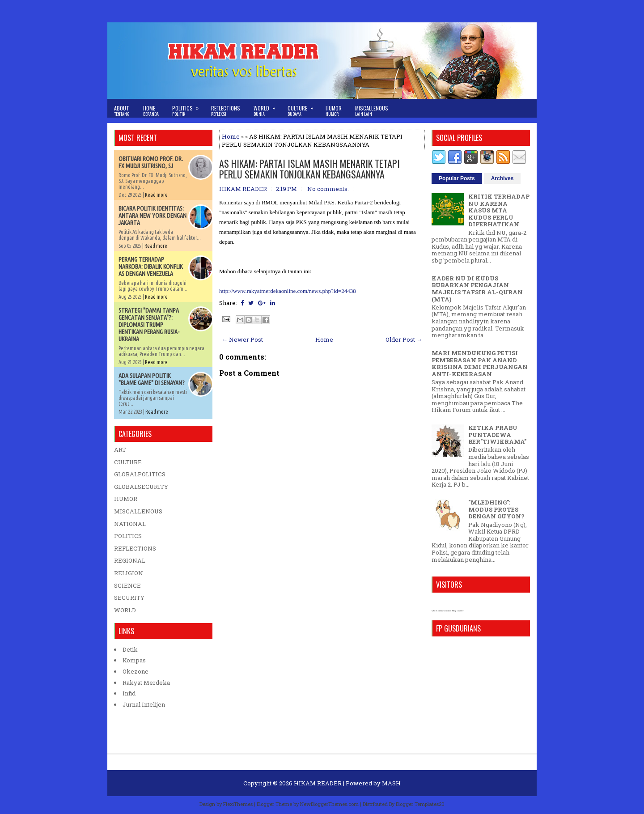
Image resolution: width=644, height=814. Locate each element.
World (267, 108)
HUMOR (126, 499)
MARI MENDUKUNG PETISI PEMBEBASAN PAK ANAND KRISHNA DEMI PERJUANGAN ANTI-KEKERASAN (480, 363)
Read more (156, 195)
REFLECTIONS (135, 548)
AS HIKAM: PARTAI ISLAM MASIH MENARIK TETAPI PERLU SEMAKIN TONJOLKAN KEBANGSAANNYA (309, 169)
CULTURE (128, 462)
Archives (502, 178)
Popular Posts (457, 178)
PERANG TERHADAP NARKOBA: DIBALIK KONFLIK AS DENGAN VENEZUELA (151, 267)
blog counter (458, 611)
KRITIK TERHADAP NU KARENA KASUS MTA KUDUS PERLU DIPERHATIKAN (499, 210)
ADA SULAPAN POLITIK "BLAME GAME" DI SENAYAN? (152, 379)
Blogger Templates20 (420, 804)
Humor (334, 111)
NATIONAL (130, 524)
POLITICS (128, 536)
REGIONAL (130, 560)
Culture (303, 108)
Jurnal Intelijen (144, 704)
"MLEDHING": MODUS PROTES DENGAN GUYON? (496, 509)
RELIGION (129, 573)
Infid (129, 693)
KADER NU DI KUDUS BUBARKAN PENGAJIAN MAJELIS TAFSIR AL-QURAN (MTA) (477, 289)
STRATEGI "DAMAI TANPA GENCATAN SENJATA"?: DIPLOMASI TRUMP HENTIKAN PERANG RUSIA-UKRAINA (149, 325)
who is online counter (441, 611)
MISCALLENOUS (138, 511)
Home (151, 111)
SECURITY (129, 598)
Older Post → (404, 339)
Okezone (136, 671)
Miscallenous (372, 111)
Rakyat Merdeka (146, 683)
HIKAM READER (318, 783)
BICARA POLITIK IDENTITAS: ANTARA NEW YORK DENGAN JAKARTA (153, 216)
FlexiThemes (238, 804)
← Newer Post (242, 339)
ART (120, 449)
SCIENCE (127, 585)
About (122, 111)
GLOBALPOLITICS (140, 474)
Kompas (134, 660)
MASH (391, 783)
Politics (188, 108)
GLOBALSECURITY (141, 487)
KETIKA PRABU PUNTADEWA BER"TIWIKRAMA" (497, 435)
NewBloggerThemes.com (329, 804)
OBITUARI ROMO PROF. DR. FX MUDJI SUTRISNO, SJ (151, 162)
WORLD (125, 610)
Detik (130, 649)
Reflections (226, 111)
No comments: (328, 189)
